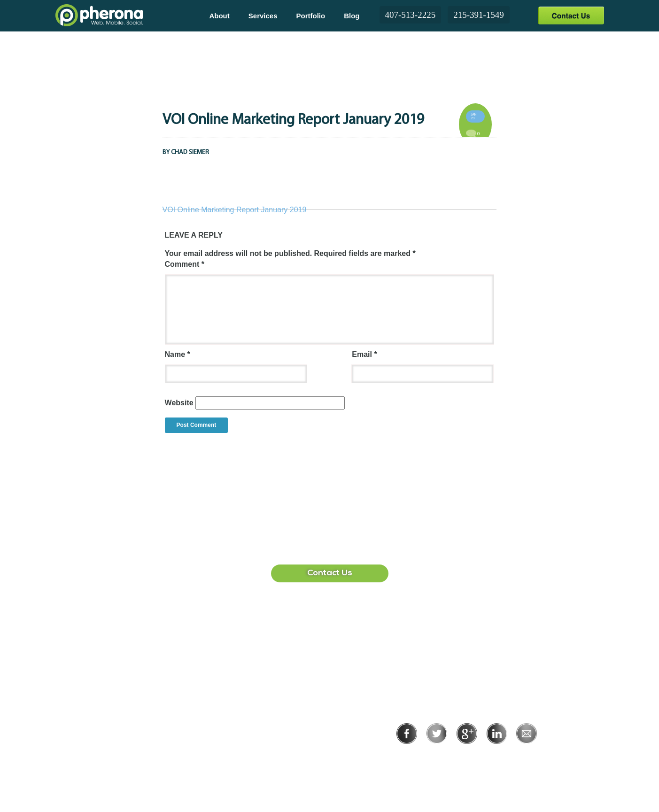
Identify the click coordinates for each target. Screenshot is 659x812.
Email (364, 354)
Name (178, 354)
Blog (352, 16)
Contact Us (571, 15)
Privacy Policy (436, 757)
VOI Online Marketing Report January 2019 (235, 210)
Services (263, 16)
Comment (185, 264)
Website (179, 403)
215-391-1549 (479, 15)
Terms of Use (499, 757)
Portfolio (311, 16)
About (219, 16)
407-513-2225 (411, 15)
